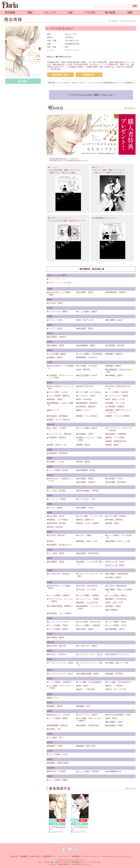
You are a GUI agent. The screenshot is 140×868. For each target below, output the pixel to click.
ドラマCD (90, 12)
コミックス (50, 12)
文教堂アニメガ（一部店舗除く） (61, 283)
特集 (130, 12)
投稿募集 (24, 856)
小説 (70, 12)
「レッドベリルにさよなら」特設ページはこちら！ (91, 95)
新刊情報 (10, 12)
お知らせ (14, 856)
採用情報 (76, 856)
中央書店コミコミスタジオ (60, 218)
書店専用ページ (50, 856)
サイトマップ (64, 856)
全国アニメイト (100, 167)
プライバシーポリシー (91, 856)
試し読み (23, 81)
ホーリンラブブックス (57, 279)
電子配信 (110, 12)
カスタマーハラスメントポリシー (116, 856)
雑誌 (30, 12)
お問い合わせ (36, 856)
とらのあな (54, 167)
